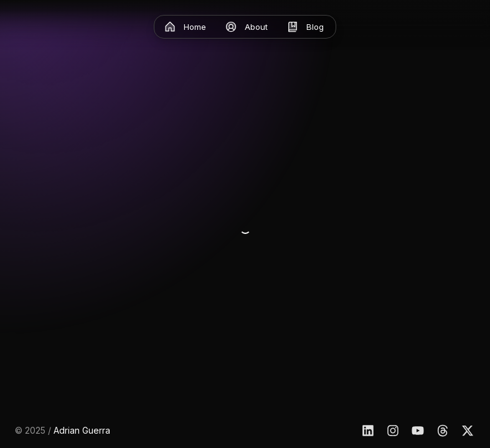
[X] (468, 431)
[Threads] (443, 431)
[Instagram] (393, 431)
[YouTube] (418, 431)
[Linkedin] (368, 431)
